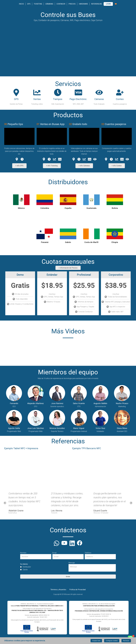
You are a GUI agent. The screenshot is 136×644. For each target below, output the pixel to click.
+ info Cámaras (84, 166)
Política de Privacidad (78, 590)
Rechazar (126, 641)
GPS (29, 4)
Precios (72, 4)
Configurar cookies (112, 641)
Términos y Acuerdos (58, 590)
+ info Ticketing (52, 166)
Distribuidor (26, 567)
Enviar (68, 577)
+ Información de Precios (68, 268)
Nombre (23, 553)
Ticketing (38, 4)
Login (108, 4)
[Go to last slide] (5, 503)
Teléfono (88, 553)
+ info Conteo (117, 166)
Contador (61, 4)
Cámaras (49, 4)
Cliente (24, 570)
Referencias (97, 4)
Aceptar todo (96, 641)
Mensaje (72, 563)
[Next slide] (131, 503)
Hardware (83, 4)
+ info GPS (19, 166)
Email (54, 553)
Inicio (21, 4)
